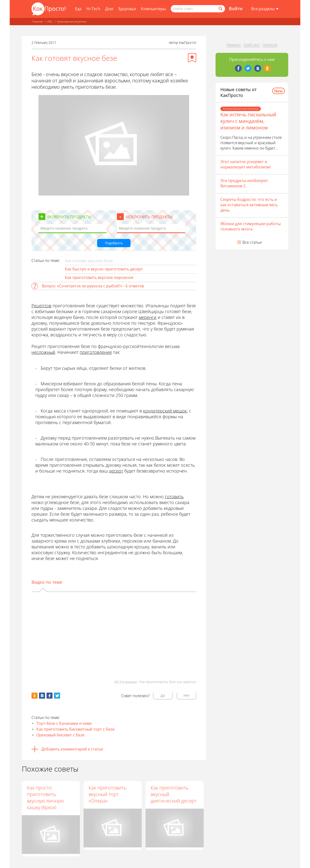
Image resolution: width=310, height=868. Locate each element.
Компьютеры (153, 9)
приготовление (96, 352)
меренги (148, 317)
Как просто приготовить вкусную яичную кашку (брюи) (45, 797)
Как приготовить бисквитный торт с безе (75, 729)
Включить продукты (69, 217)
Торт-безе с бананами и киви (64, 723)
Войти (236, 8)
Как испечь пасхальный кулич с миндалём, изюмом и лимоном (248, 121)
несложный (43, 352)
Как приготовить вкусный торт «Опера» (108, 794)
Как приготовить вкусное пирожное (99, 277)
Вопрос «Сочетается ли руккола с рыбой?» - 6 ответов (93, 286)
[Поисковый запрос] (198, 9)
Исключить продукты (149, 217)
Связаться (270, 45)
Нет (187, 695)
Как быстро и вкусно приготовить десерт (104, 269)
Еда (78, 9)
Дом (109, 9)
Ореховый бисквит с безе (60, 735)
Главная (37, 21)
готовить (174, 497)
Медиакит (234, 45)
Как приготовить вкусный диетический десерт (174, 794)
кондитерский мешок (165, 411)
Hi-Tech (93, 9)
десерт (116, 471)
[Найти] (220, 9)
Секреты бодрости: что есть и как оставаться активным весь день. (249, 205)
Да (163, 695)
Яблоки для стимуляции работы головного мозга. (251, 226)
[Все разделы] (265, 9)
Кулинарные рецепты (72, 21)
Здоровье (127, 9)
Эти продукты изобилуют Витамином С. (244, 183)
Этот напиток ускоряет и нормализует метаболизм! (246, 164)
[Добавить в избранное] (192, 58)
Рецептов (41, 306)
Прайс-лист (252, 45)
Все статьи (252, 242)
